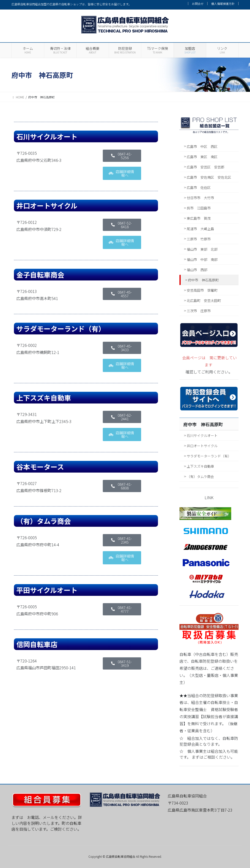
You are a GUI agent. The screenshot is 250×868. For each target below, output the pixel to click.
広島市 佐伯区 (199, 187)
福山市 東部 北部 (202, 249)
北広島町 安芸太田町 (204, 300)
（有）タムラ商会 (200, 476)
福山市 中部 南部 (202, 259)
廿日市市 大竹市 (200, 198)
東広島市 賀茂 (199, 218)
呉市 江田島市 (199, 208)
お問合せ (198, 4)
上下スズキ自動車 (200, 466)
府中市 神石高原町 (203, 280)
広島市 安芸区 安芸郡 (206, 167)
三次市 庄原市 (199, 311)
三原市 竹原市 (199, 239)
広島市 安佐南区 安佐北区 (209, 177)
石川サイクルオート (202, 435)
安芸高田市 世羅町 (202, 290)
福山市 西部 (197, 270)
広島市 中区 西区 (202, 146)
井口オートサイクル (202, 446)
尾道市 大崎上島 (200, 229)
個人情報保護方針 (223, 4)
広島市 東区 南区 (202, 157)
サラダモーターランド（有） (209, 456)
